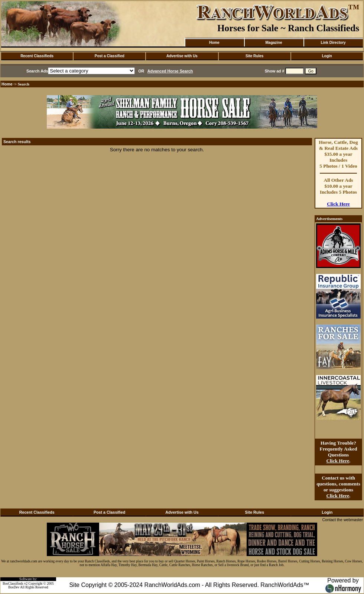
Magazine (274, 43)
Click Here (338, 204)
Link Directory (333, 43)
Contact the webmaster (342, 520)
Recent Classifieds (37, 56)
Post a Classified (110, 56)
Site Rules (254, 56)
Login (327, 56)
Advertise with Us (182, 56)
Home (214, 43)
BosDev (14, 587)
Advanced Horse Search (170, 71)
